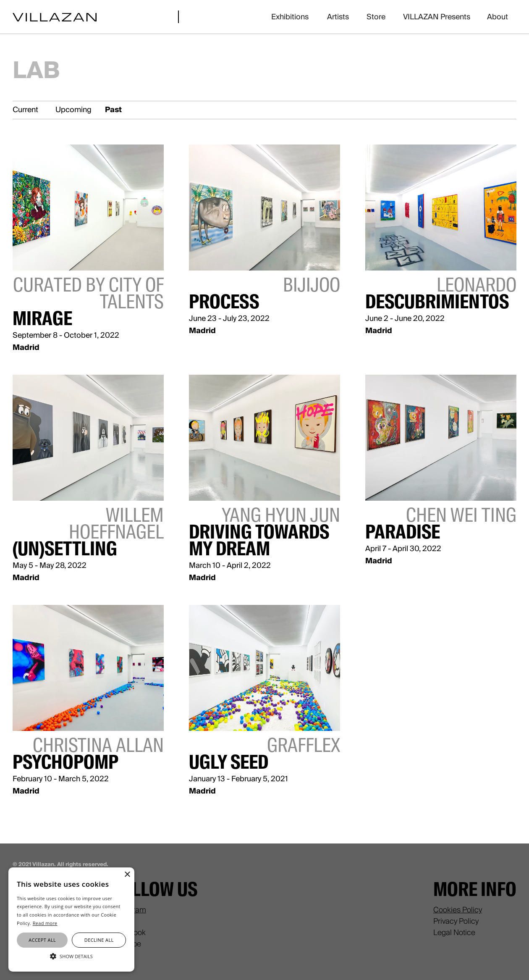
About (498, 17)
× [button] (127, 875)
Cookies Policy (458, 910)
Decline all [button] (99, 940)
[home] (55, 17)
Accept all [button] (42, 940)
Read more (45, 923)
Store (376, 17)
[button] (71, 956)
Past (113, 110)
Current (25, 110)
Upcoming (73, 110)
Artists (338, 17)
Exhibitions (290, 17)
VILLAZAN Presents (437, 17)
